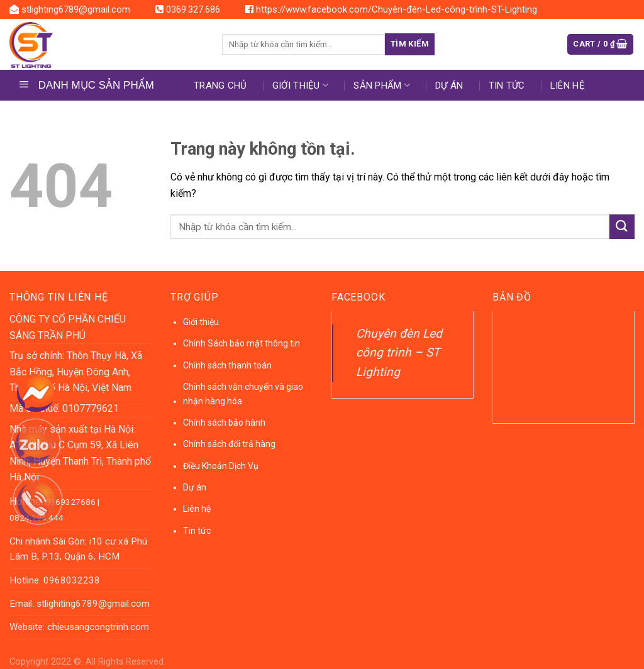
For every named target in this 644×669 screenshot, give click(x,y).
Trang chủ (220, 86)
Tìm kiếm (410, 44)
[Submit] (622, 227)
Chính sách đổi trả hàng (229, 444)
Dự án (195, 487)
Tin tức (507, 86)
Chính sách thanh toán (227, 365)
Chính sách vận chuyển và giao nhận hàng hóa (243, 394)
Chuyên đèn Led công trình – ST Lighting (399, 353)
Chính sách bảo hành (224, 423)
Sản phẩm (382, 85)
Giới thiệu (301, 85)
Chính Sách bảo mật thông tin (241, 343)
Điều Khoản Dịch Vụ (221, 466)
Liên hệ (568, 86)
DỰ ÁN (449, 86)
